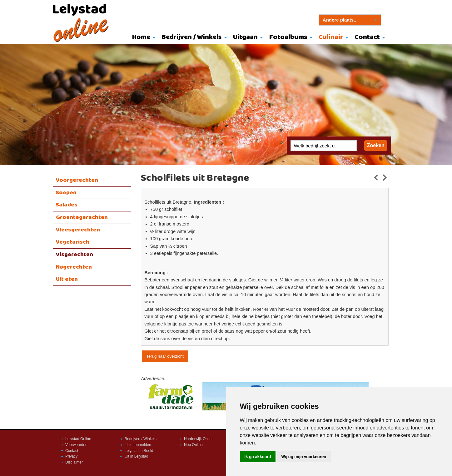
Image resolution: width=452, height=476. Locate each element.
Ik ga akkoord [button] (258, 457)
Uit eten (67, 279)
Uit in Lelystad (136, 456)
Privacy (71, 456)
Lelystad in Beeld (139, 451)
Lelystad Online (78, 439)
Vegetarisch (73, 242)
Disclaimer (74, 462)
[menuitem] (142, 38)
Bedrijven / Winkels (192, 37)
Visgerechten (75, 255)
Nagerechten (74, 267)
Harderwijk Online (199, 439)
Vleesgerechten (78, 230)
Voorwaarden (76, 445)
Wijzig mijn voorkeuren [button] (304, 457)
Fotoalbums (288, 37)
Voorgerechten (77, 180)
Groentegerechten (82, 217)
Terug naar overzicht (165, 356)
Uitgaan (245, 37)
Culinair (331, 37)
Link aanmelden (138, 445)
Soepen (66, 193)
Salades (67, 205)
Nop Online (193, 445)
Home (141, 37)
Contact (367, 37)
